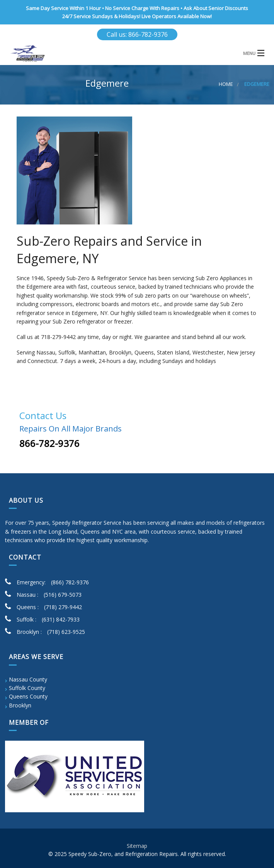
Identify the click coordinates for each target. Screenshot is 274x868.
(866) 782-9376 (70, 582)
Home (226, 84)
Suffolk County (27, 688)
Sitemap (137, 846)
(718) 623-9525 (66, 632)
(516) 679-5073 (63, 595)
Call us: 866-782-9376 (137, 34)
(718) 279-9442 (63, 607)
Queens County (28, 696)
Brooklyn (20, 705)
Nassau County (28, 679)
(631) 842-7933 (61, 619)
